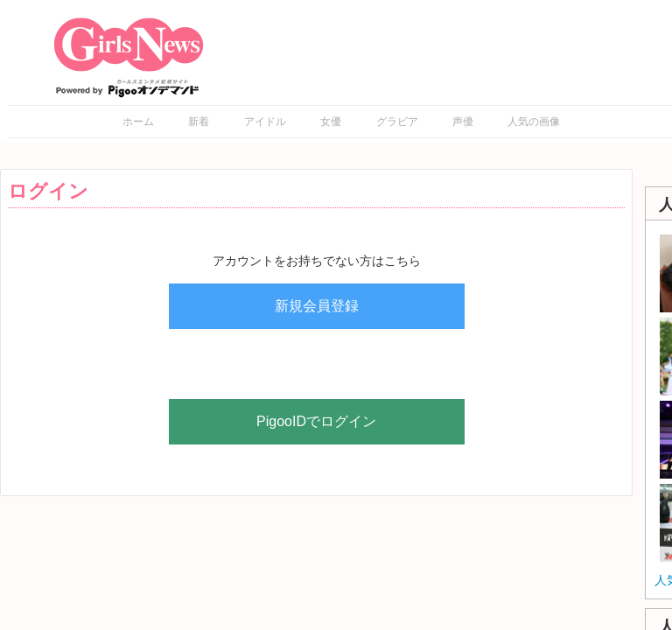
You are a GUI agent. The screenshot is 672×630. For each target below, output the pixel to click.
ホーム (138, 122)
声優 (463, 122)
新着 (199, 122)
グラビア (397, 122)
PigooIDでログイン (316, 421)
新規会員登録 (317, 306)
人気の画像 (534, 122)
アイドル (265, 122)
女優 (331, 122)
